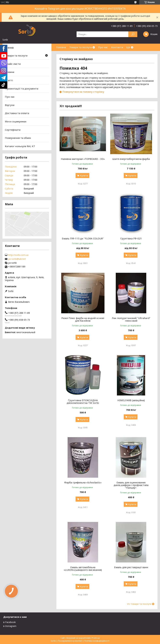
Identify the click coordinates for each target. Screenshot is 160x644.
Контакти (117, 47)
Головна (61, 47)
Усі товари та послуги (139, 604)
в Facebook (9, 622)
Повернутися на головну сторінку (83, 92)
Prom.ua (96, 638)
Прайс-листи (13, 64)
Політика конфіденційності (97, 641)
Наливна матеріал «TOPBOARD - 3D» (83, 159)
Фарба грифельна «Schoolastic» (83, 482)
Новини (10, 72)
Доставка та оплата (17, 113)
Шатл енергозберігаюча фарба (131, 159)
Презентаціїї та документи (22, 88)
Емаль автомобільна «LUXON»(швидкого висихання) (83, 568)
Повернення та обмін (18, 138)
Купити (84, 176)
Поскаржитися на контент (70, 641)
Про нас (103, 47)
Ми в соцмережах (16, 121)
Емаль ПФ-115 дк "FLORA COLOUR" (83, 238)
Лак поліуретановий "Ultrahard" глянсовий (131, 319)
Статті (9, 80)
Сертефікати (13, 130)
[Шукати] (133, 34)
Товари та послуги (80, 47)
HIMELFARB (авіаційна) (131, 400)
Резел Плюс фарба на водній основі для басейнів (83, 319)
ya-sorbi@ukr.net (17, 259)
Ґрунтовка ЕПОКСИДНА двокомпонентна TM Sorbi (83, 402)
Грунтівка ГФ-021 (131, 238)
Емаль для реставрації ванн (131, 567)
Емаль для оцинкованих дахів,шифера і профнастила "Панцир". (131, 485)
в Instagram (10, 626)
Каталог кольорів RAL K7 (20, 146)
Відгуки (10, 105)
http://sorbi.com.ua (18, 255)
